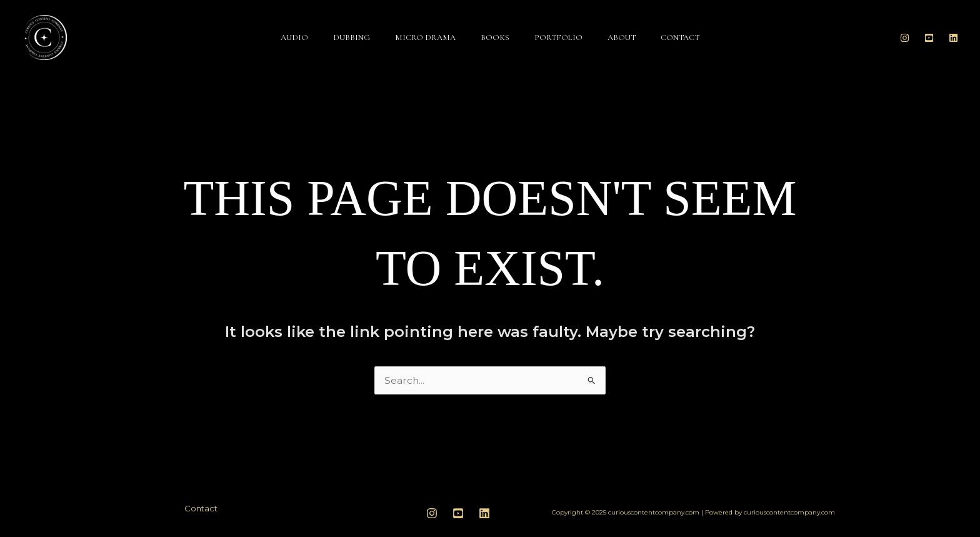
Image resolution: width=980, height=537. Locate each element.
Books (495, 38)
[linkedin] (484, 513)
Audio (294, 38)
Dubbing (352, 38)
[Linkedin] (953, 38)
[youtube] (458, 513)
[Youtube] (929, 38)
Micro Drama (425, 38)
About (622, 38)
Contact (680, 38)
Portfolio (558, 38)
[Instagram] (905, 38)
